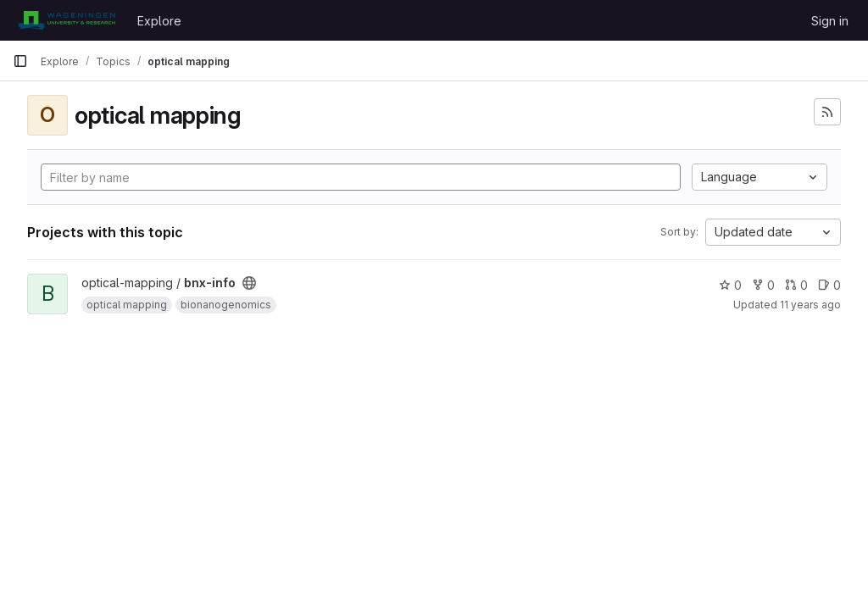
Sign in (830, 21)
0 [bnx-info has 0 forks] (763, 285)
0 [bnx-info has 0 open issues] (829, 285)
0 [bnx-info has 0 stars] (730, 285)
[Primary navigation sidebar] (20, 61)
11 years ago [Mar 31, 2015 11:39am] (810, 305)
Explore (159, 21)
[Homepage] (67, 20)
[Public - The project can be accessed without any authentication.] (249, 283)
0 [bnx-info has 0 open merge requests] (796, 285)
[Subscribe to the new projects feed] (827, 112)
